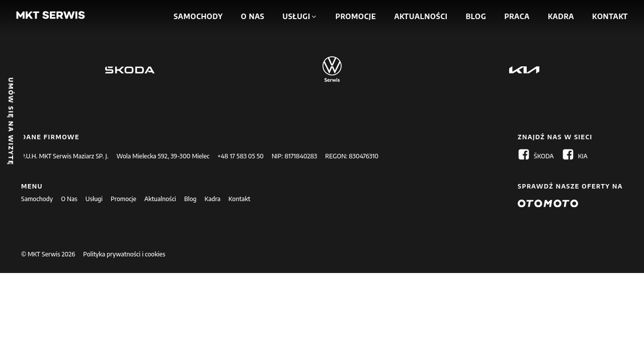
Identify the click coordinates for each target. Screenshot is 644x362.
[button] (298, 17)
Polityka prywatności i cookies (124, 254)
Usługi (94, 199)
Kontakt (239, 199)
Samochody (37, 199)
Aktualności (160, 199)
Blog (190, 199)
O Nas (69, 199)
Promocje (124, 199)
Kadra (213, 199)
